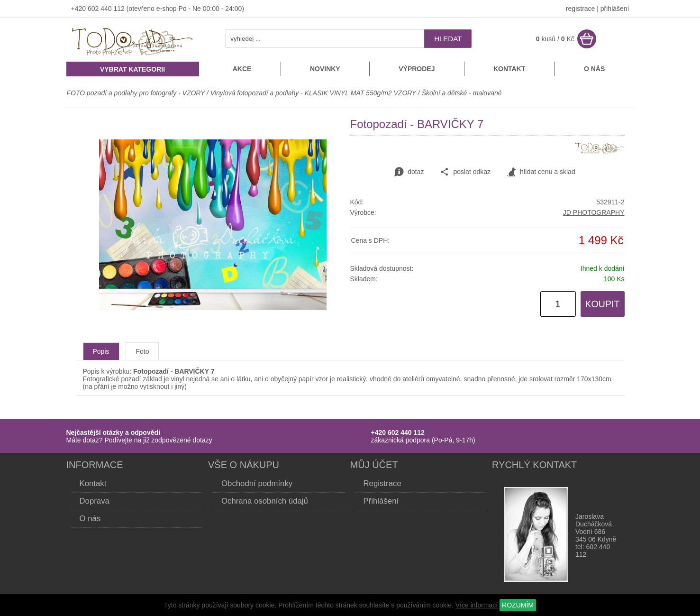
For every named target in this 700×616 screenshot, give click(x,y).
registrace (580, 9)
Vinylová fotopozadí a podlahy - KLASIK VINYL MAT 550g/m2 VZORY (313, 93)
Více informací (477, 605)
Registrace (382, 483)
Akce (242, 69)
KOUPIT (603, 304)
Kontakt (509, 69)
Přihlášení (381, 501)
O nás (594, 69)
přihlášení (615, 9)
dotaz (409, 172)
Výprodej (417, 69)
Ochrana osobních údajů (265, 501)
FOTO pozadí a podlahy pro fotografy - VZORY (137, 93)
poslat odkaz (465, 172)
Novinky (325, 69)
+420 (79, 9)
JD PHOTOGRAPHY (594, 212)
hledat (448, 39)
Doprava (95, 501)
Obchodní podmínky (257, 483)
